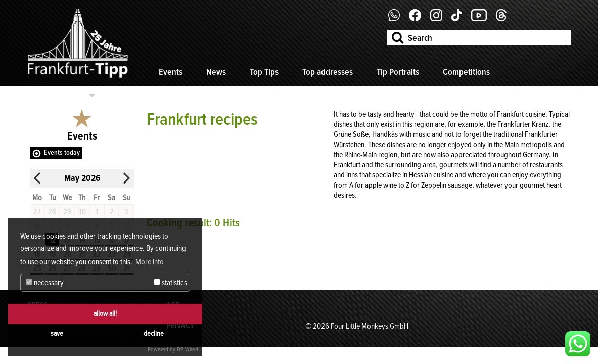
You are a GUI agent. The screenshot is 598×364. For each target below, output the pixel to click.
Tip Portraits (398, 72)
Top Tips (264, 72)
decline (154, 333)
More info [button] (150, 262)
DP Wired (188, 350)
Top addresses (328, 72)
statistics (170, 283)
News (216, 72)
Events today (62, 152)
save (57, 333)
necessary (45, 283)
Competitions (466, 72)
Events (171, 72)
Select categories (57, 95)
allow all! (105, 314)
